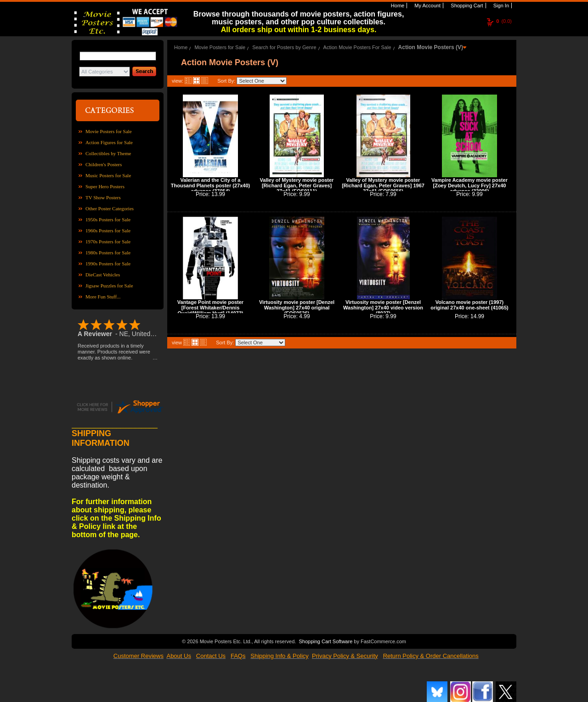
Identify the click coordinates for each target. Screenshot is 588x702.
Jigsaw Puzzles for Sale (109, 286)
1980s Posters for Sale (108, 253)
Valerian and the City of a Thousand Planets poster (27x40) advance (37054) (210, 185)
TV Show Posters (103, 197)
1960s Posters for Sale (108, 230)
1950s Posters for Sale (108, 219)
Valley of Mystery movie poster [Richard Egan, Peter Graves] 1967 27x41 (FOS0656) (383, 185)
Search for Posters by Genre (284, 47)
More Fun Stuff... (103, 297)
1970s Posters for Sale (108, 241)
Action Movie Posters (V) (431, 47)
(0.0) (504, 21)
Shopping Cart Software (325, 640)
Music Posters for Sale (108, 175)
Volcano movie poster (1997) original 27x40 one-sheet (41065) (469, 305)
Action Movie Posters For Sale (357, 47)
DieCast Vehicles (103, 275)
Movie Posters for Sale (109, 131)
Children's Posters (104, 164)
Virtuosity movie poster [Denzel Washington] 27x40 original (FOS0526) (297, 308)
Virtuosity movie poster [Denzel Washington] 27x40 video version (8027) (383, 308)
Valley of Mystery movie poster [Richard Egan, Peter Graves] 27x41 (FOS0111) (297, 185)
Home (397, 6)
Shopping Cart (466, 6)
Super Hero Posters (105, 186)
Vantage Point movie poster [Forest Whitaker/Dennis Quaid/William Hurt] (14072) (210, 308)
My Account (427, 6)
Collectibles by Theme (108, 153)
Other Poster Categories (110, 208)
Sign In (500, 6)
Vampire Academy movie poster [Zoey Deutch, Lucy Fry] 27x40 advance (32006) (469, 185)
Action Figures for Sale (109, 142)
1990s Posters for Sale (108, 264)
